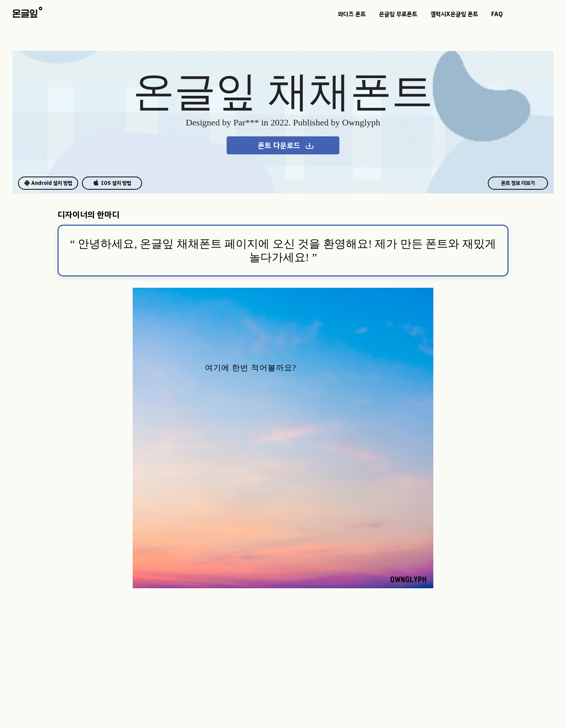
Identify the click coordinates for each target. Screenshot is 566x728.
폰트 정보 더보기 (518, 183)
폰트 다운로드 (286, 145)
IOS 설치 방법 (112, 183)
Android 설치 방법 (48, 183)
